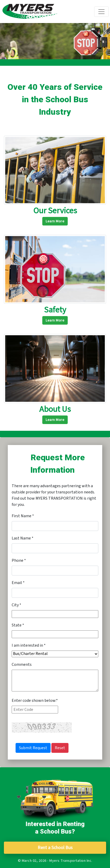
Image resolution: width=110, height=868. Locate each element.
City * (16, 605)
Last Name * (23, 538)
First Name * (23, 516)
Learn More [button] (55, 221)
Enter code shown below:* (35, 701)
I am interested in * (29, 645)
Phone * (19, 560)
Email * (18, 583)
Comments (22, 665)
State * (18, 625)
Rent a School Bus (55, 848)
